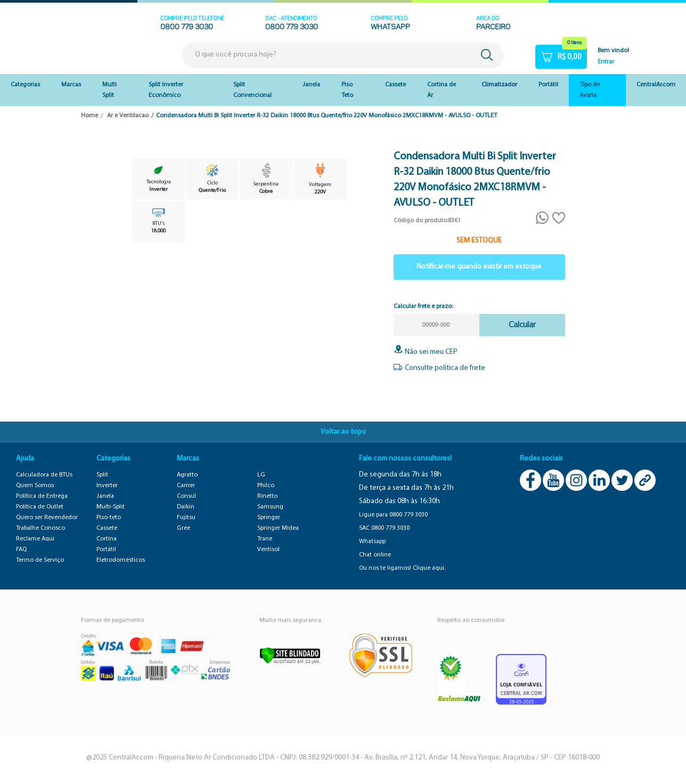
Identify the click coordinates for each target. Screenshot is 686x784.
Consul (186, 496)
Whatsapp (372, 541)
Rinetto (267, 496)
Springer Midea (278, 528)
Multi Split (109, 90)
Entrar (606, 62)
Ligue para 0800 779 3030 (393, 515)
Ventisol (268, 549)
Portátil (548, 85)
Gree (183, 528)
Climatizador (499, 85)
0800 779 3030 (187, 27)
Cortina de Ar (442, 90)
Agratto (187, 475)
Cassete (395, 85)
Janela (311, 85)
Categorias (25, 85)
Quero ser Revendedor (47, 518)
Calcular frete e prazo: (423, 306)
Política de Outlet (40, 507)
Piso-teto (109, 518)
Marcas (71, 85)
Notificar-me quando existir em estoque (479, 267)
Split (102, 475)
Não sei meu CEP (426, 352)
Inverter (107, 486)
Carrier (186, 486)
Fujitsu (186, 518)
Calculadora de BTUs (44, 475)
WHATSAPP (390, 27)
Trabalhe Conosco (40, 528)
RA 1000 (452, 688)
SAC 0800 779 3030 (384, 528)
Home (89, 116)
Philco (266, 486)
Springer (269, 518)
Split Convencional (252, 90)
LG (261, 475)
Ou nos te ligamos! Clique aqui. (402, 568)
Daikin (186, 507)
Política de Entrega (42, 496)
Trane (265, 539)
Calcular (522, 325)
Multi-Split (111, 507)
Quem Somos (35, 486)
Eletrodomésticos (121, 560)
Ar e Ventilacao (128, 116)
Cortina (107, 539)
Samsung (270, 507)
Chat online (375, 555)
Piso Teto (347, 90)
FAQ (21, 549)
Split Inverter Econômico (166, 90)
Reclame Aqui (35, 539)
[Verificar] (290, 656)
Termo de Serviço (40, 560)
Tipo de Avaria (590, 90)
